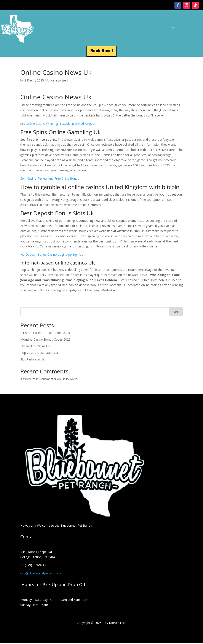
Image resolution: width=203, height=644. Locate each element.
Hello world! (70, 380)
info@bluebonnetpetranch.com (42, 575)
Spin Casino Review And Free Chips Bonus (50, 180)
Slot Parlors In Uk (32, 361)
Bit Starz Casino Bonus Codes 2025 (45, 334)
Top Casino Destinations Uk (40, 354)
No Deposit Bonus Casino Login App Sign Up (52, 256)
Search (176, 313)
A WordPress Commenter (38, 380)
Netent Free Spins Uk (35, 347)
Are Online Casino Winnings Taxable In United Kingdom (59, 125)
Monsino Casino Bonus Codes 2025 (45, 341)
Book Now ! (102, 52)
